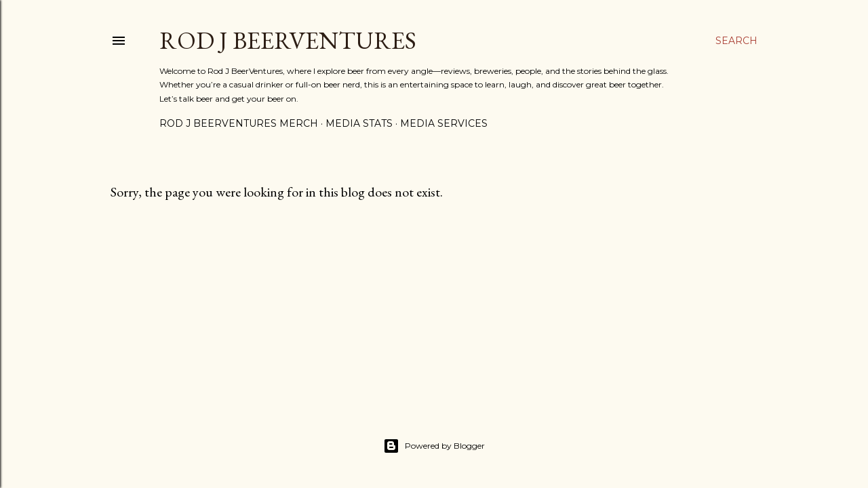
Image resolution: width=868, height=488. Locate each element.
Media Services (444, 123)
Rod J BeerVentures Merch (239, 123)
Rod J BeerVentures (288, 40)
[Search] (736, 41)
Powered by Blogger (434, 446)
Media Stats (359, 123)
